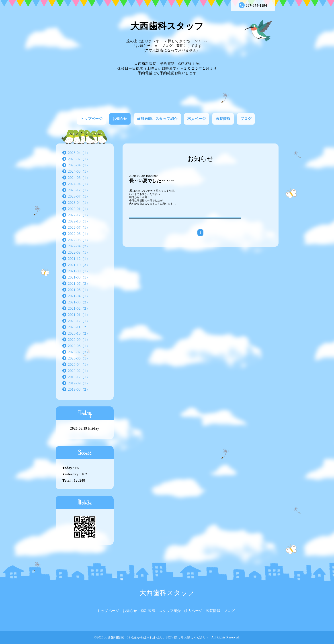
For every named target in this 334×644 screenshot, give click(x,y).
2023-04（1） (79, 203)
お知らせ (120, 119)
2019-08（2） (79, 389)
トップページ (91, 119)
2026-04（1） (79, 153)
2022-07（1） (79, 227)
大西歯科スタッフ (167, 26)
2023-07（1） (79, 196)
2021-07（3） (79, 284)
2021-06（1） (79, 290)
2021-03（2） (79, 302)
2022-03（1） (79, 252)
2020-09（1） (79, 340)
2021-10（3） (79, 265)
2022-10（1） (79, 221)
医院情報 (223, 119)
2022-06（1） (79, 234)
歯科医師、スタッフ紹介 (157, 119)
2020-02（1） (79, 371)
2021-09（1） (79, 271)
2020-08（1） (79, 346)
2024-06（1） (79, 178)
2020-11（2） (79, 327)
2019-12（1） (79, 377)
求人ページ (197, 119)
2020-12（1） (79, 321)
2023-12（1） (79, 190)
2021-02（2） (79, 308)
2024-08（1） (79, 171)
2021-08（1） (79, 277)
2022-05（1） (79, 240)
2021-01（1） (79, 315)
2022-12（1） (79, 215)
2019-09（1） (79, 383)
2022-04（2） (79, 246)
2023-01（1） (79, 209)
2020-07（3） (79, 352)
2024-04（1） (79, 184)
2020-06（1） (79, 358)
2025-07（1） (79, 159)
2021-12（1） (79, 259)
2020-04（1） (79, 364)
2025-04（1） (79, 165)
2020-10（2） (79, 333)
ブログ (246, 119)
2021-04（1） (79, 296)
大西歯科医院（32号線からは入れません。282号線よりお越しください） (157, 637)
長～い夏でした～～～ (152, 181)
